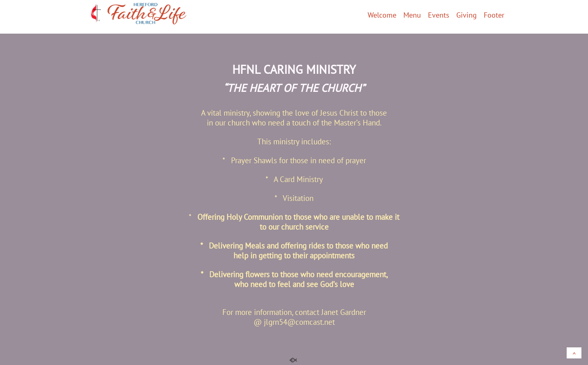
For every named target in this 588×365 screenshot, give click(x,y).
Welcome (382, 16)
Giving (467, 16)
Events (439, 16)
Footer (494, 16)
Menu (412, 16)
